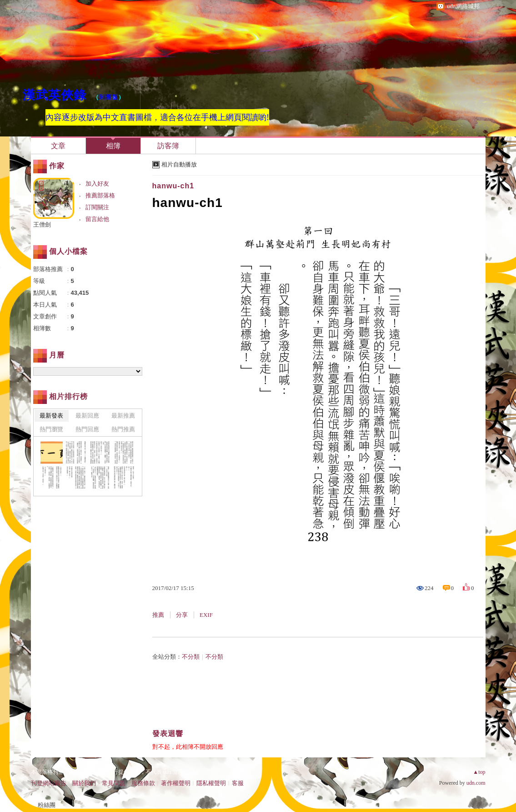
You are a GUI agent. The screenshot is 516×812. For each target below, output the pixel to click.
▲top (479, 772)
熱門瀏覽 (51, 429)
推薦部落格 (100, 195)
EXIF (206, 615)
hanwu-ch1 (173, 186)
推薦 (158, 615)
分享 (182, 615)
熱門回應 (87, 429)
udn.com (476, 783)
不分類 (191, 657)
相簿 (113, 146)
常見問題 (114, 783)
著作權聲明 (176, 783)
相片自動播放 (179, 164)
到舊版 (109, 97)
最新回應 (87, 416)
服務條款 (143, 783)
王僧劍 (42, 224)
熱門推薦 (123, 429)
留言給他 (97, 219)
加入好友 (97, 184)
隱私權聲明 (211, 783)
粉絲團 (47, 805)
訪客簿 (168, 146)
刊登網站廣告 (49, 783)
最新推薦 (123, 416)
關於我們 (84, 783)
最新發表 (51, 416)
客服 (238, 783)
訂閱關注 (97, 207)
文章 (58, 146)
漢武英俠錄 (55, 95)
